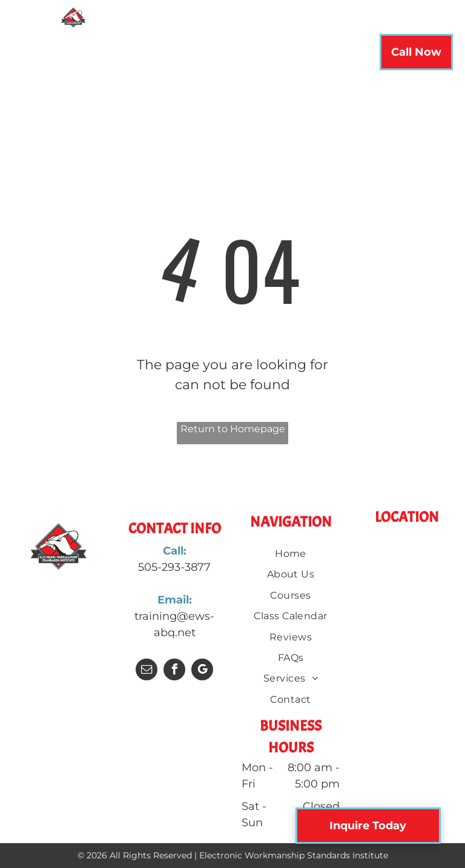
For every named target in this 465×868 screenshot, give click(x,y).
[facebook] (174, 671)
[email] (147, 671)
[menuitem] (124, 56)
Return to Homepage (233, 429)
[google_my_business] (202, 671)
